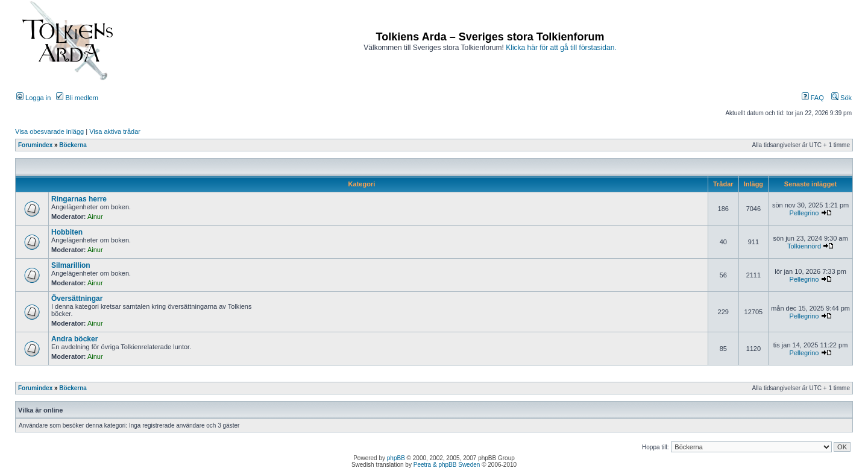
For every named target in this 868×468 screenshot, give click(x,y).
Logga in (33, 98)
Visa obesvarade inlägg (49, 131)
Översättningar (77, 299)
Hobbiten (67, 232)
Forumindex (35, 145)
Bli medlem (77, 98)
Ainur (95, 217)
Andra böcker (74, 339)
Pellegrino (804, 213)
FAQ (813, 98)
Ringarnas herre (79, 199)
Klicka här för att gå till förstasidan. (561, 48)
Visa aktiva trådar (115, 131)
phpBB (396, 458)
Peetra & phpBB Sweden (447, 465)
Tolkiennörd (804, 246)
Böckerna (73, 145)
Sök (841, 98)
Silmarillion (71, 265)
